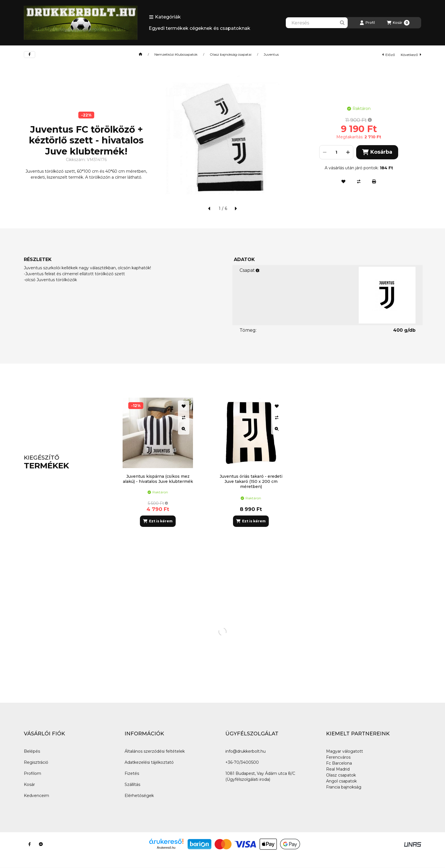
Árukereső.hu (166, 848)
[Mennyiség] (336, 152)
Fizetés (132, 773)
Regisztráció (36, 762)
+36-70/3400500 (242, 762)
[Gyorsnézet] (184, 429)
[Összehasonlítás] (359, 181)
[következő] (236, 208)
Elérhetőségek (139, 796)
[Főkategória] (140, 55)
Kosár (29, 784)
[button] (165, 17)
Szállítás (132, 784)
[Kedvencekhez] (343, 181)
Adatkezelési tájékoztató (149, 762)
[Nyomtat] (374, 181)
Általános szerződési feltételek (155, 751)
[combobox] (317, 23)
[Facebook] (30, 844)
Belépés (32, 751)
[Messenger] (41, 844)
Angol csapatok (341, 781)
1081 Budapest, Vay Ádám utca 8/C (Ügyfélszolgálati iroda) (260, 776)
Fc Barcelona (339, 763)
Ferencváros (338, 757)
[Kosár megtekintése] (398, 23)
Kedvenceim (36, 796)
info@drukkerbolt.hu (245, 751)
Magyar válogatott (345, 751)
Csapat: (250, 270)
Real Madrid (338, 769)
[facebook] (30, 55)
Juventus (271, 55)
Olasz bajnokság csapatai (231, 55)
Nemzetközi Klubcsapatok (176, 55)
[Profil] (367, 23)
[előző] (209, 208)
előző (389, 55)
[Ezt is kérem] (158, 521)
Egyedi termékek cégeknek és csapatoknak (200, 28)
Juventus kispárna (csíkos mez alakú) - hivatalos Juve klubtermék (158, 479)
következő (411, 55)
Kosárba (377, 152)
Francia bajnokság (344, 787)
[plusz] (348, 152)
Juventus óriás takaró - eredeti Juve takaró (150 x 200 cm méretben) (251, 481)
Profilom (32, 773)
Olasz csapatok (341, 775)
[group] (269, 462)
